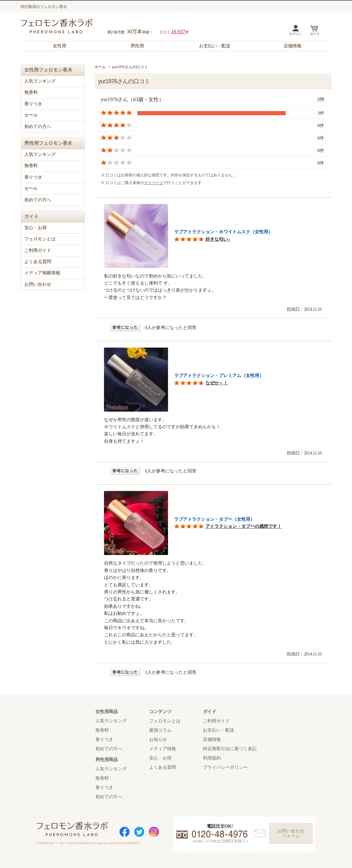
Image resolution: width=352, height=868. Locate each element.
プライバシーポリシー (225, 767)
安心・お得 (36, 228)
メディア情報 (163, 749)
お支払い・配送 (215, 46)
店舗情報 (292, 46)
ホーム (100, 67)
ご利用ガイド (38, 250)
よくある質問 (38, 262)
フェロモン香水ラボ (64, 27)
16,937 (178, 32)
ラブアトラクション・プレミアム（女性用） (219, 376)
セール (31, 115)
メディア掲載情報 (42, 273)
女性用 (60, 46)
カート (315, 34)
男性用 (137, 46)
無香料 (31, 92)
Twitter (139, 832)
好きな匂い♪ (218, 239)
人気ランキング (40, 81)
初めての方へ (38, 127)
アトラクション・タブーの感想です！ (244, 526)
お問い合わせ (38, 284)
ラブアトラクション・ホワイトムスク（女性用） (223, 232)
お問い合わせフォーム (291, 833)
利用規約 (212, 758)
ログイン (296, 34)
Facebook (124, 832)
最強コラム (160, 730)
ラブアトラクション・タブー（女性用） (214, 519)
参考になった (125, 327)
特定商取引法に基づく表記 (230, 749)
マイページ (154, 183)
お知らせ (158, 739)
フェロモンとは (40, 239)
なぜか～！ (217, 383)
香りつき (33, 104)
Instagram (154, 832)
